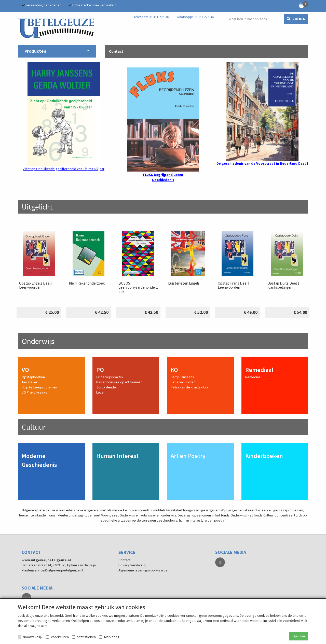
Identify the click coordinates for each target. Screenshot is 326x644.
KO (174, 370)
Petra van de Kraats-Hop (189, 387)
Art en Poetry (188, 456)
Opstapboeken (33, 377)
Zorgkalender (107, 387)
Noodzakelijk (30, 637)
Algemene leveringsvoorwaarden (144, 570)
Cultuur (34, 427)
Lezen (101, 392)
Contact (124, 560)
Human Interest (117, 456)
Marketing (109, 637)
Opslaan (299, 636)
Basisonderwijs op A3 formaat (119, 382)
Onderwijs (38, 341)
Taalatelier (30, 382)
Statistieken (84, 637)
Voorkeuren (57, 637)
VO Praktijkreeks (34, 392)
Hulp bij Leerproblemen (39, 387)
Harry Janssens (182, 377)
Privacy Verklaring (132, 565)
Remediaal (259, 370)
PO (100, 370)
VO (25, 370)
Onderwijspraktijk (110, 377)
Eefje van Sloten (183, 382)
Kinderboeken (264, 456)
